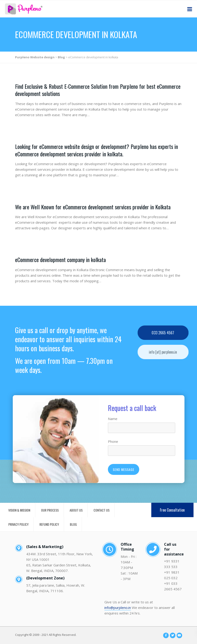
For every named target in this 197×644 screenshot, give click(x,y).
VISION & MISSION (19, 510)
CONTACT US (102, 510)
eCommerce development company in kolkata (60, 260)
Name (113, 419)
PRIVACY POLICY (18, 524)
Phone (113, 441)
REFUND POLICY (49, 524)
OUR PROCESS (50, 510)
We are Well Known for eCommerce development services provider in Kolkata (93, 207)
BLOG (73, 524)
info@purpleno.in (118, 608)
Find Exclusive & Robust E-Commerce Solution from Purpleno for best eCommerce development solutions (98, 90)
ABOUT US (76, 510)
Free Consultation (172, 510)
